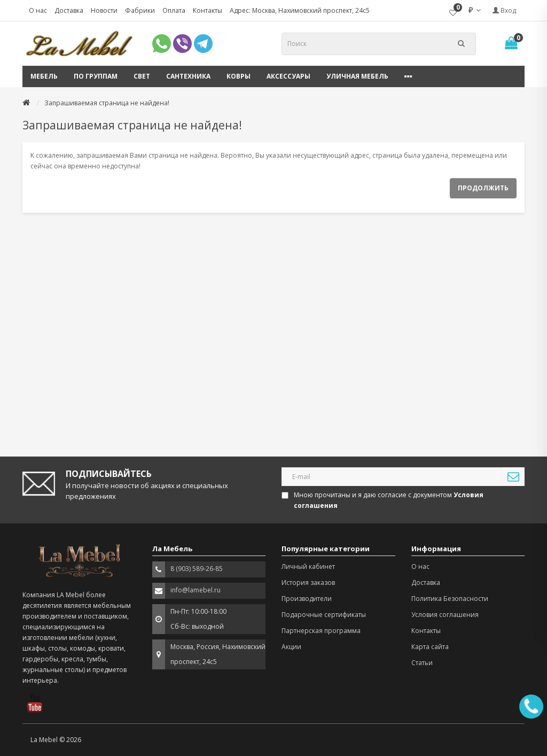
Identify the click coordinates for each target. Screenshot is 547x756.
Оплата (174, 10)
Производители (307, 599)
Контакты (208, 10)
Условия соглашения (445, 615)
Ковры (239, 76)
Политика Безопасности (450, 599)
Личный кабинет (308, 566)
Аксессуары (288, 76)
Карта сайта (430, 647)
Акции (291, 647)
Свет (142, 76)
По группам (96, 76)
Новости (104, 10)
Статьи (422, 663)
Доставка (69, 10)
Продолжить (483, 188)
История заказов (308, 583)
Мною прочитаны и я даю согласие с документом (383, 500)
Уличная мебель (357, 76)
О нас (38, 10)
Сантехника (188, 76)
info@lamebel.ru (196, 590)
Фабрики (140, 10)
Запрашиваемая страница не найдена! (107, 103)
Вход (504, 10)
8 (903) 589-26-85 (197, 569)
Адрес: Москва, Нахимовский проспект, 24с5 (300, 10)
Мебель (44, 76)
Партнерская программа (321, 631)
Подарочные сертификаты (324, 615)
